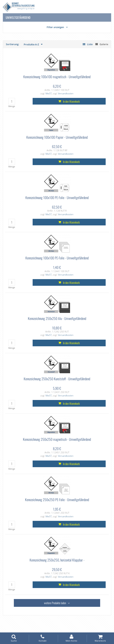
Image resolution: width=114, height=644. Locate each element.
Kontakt (42, 638)
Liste (90, 44)
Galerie (104, 44)
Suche (14, 638)
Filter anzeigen (55, 27)
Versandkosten (66, 93)
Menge (12, 106)
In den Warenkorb (71, 101)
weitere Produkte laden (55, 603)
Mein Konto (72, 638)
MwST (49, 93)
